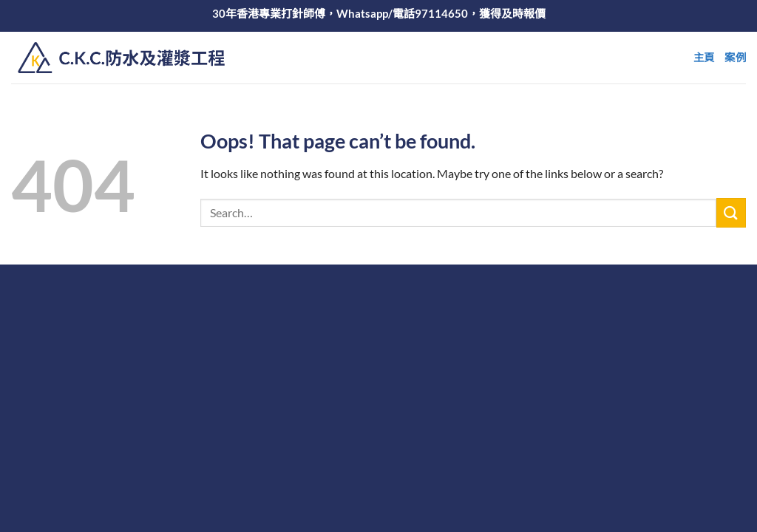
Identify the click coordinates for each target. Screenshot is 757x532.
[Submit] (731, 212)
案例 (735, 57)
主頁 (704, 57)
